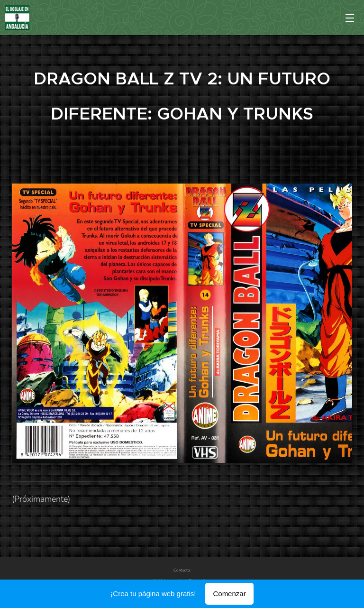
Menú (350, 18)
